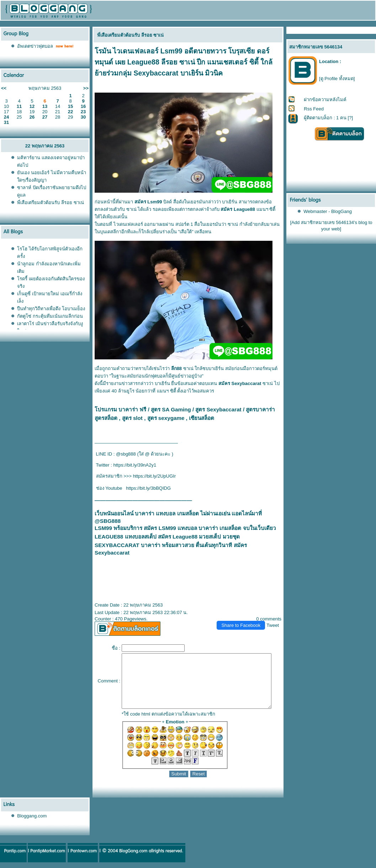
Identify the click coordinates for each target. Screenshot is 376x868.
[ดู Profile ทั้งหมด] (337, 79)
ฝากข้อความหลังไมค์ (325, 100)
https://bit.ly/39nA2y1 (132, 465)
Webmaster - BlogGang (328, 211)
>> (86, 88)
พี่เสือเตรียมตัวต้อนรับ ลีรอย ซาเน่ (50, 202)
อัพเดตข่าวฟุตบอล (35, 46)
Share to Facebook (244, 619)
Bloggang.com (32, 820)
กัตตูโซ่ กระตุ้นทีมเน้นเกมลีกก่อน (50, 316)
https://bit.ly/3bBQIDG (145, 488)
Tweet (276, 619)
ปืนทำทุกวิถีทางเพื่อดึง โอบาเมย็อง (51, 309)
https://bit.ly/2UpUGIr (152, 476)
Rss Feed (314, 109)
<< (4, 88)
